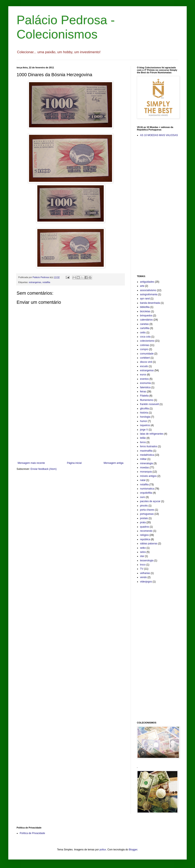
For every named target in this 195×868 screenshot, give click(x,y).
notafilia (46, 282)
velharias (145, 573)
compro (144, 349)
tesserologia (147, 561)
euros (143, 375)
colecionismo (147, 341)
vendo (143, 577)
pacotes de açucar (150, 501)
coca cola (145, 337)
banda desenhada (150, 303)
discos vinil (146, 362)
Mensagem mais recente (31, 463)
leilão (143, 438)
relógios (144, 535)
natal (143, 480)
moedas (144, 468)
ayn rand (145, 299)
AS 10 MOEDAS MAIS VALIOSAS (159, 135)
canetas (144, 324)
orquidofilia (146, 493)
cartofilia (145, 328)
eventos (144, 379)
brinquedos (146, 316)
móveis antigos (148, 476)
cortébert (145, 358)
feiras (143, 392)
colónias (145, 345)
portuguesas (147, 514)
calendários (146, 320)
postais (144, 518)
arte (142, 286)
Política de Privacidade (32, 833)
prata (143, 522)
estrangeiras (35, 282)
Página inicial (74, 463)
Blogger (133, 850)
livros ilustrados (149, 446)
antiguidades (147, 282)
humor (144, 421)
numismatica (147, 489)
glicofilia (144, 409)
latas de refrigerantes (152, 434)
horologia (145, 417)
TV (142, 569)
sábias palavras (149, 544)
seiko (143, 548)
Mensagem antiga (114, 463)
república (145, 539)
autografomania (149, 294)
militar (143, 459)
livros (143, 442)
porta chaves (147, 510)
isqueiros (145, 425)
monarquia (146, 472)
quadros (144, 527)
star (142, 556)
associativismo (148, 290)
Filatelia (144, 396)
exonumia (145, 383)
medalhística (147, 455)
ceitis (143, 333)
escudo (144, 366)
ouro (143, 497)
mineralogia (146, 463)
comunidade (147, 354)
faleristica (145, 387)
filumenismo (147, 400)
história (144, 413)
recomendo (146, 531)
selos (143, 552)
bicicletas (145, 311)
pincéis (144, 506)
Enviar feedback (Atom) (43, 469)
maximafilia (146, 451)
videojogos (146, 582)
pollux (103, 850)
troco (143, 565)
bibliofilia (145, 307)
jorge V (144, 430)
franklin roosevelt (149, 404)
